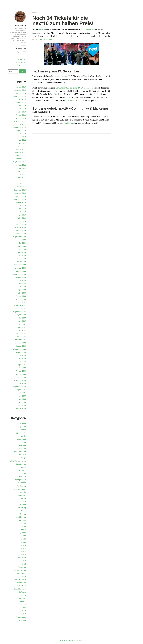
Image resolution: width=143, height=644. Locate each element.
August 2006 (21, 352)
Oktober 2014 (21, 93)
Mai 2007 (22, 324)
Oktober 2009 (21, 234)
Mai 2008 (22, 287)
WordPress (80, 641)
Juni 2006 (22, 358)
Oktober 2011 (21, 159)
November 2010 (20, 193)
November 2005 (20, 380)
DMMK (23, 467)
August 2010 (21, 202)
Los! (22, 71)
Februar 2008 (21, 296)
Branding (22, 448)
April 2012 (22, 143)
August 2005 (21, 390)
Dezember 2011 (20, 152)
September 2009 (19, 237)
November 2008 (20, 268)
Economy (22, 477)
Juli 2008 (22, 280)
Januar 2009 (21, 262)
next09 (23, 542)
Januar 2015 (21, 87)
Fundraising (21, 486)
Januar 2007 (21, 337)
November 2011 (20, 156)
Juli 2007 (22, 318)
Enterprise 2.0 (21, 480)
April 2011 (22, 177)
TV (25, 604)
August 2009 (21, 240)
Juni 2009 (22, 246)
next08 (23, 539)
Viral (24, 611)
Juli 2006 (22, 355)
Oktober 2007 (21, 309)
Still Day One (21, 59)
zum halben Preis (46, 39)
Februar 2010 (21, 221)
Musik (24, 530)
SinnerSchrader (20, 573)
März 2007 (22, 330)
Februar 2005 (21, 408)
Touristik (23, 601)
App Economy (21, 433)
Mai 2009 (22, 249)
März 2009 (22, 255)
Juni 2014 (22, 99)
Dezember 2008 (20, 265)
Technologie (21, 598)
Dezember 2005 (20, 377)
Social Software (20, 589)
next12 (23, 551)
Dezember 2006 (20, 340)
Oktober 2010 (21, 196)
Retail (24, 564)
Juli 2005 (22, 393)
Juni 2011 (22, 171)
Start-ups (22, 595)
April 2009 (22, 252)
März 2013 (22, 112)
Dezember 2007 (20, 302)
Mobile (23, 523)
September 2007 (19, 312)
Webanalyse (21, 617)
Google (23, 492)
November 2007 (20, 305)
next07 (23, 536)
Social (23, 576)
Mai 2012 (22, 140)
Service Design (20, 570)
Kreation (23, 498)
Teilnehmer (88, 30)
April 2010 (22, 215)
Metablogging (21, 517)
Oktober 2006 (21, 346)
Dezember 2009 (20, 227)
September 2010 (19, 199)
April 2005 (22, 402)
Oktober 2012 (21, 124)
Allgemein (22, 427)
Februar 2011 (21, 184)
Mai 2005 (22, 399)
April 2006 (22, 365)
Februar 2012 (21, 149)
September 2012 (19, 127)
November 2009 (20, 230)
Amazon (23, 430)
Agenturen (22, 423)
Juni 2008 (22, 284)
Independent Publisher (66, 641)
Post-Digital (21, 558)
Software (22, 592)
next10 (37, 12)
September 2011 (19, 162)
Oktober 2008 (21, 271)
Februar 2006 (21, 371)
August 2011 (21, 165)
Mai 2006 (22, 362)
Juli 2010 (22, 206)
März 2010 (22, 218)
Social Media (21, 583)
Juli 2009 (22, 243)
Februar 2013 (21, 115)
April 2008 (22, 290)
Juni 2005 (22, 396)
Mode (24, 526)
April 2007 (22, 327)
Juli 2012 (22, 134)
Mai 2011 (22, 174)
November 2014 (20, 90)
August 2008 (21, 277)
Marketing (22, 508)
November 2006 (20, 343)
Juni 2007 (22, 321)
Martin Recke (20, 25)
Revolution (22, 567)
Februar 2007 (21, 333)
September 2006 (19, 349)
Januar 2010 (21, 224)
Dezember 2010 (20, 190)
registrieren (69, 100)
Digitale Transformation (17, 461)
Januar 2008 (21, 299)
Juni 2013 (22, 106)
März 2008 (22, 293)
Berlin (24, 442)
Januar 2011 (21, 187)
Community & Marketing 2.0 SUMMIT (72, 88)
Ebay (24, 473)
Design (23, 458)
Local (24, 501)
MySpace (22, 533)
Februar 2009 (21, 259)
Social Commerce (19, 580)
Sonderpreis (69, 123)
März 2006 (22, 368)
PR (25, 561)
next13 (23, 555)
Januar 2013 (21, 118)
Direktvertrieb (21, 464)
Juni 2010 (22, 209)
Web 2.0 (23, 614)
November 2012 (20, 121)
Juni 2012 (22, 137)
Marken (23, 505)
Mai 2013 (22, 109)
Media (23, 511)
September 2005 (19, 387)
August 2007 (21, 315)
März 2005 (22, 405)
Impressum (22, 65)
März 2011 (22, 181)
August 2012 (21, 131)
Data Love (22, 455)
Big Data (22, 445)
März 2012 (22, 146)
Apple (24, 436)
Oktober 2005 (21, 383)
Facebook (22, 483)
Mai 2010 (22, 212)
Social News (21, 586)
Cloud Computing (19, 452)
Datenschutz (21, 62)
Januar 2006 (21, 374)
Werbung (22, 620)
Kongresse (22, 495)
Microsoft (22, 520)
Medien (23, 514)
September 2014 (19, 96)
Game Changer (20, 489)
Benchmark (21, 439)
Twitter (23, 608)
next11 (23, 548)
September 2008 (19, 274)
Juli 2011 (22, 168)
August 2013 (21, 103)
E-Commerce (21, 470)
